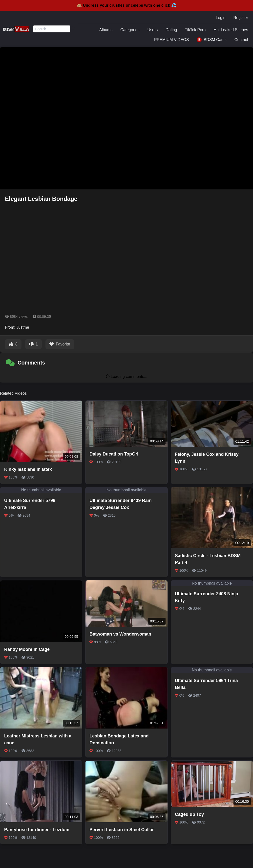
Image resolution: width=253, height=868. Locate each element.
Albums (106, 30)
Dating (171, 30)
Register (241, 18)
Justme (23, 327)
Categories (130, 30)
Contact (241, 40)
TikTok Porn (195, 30)
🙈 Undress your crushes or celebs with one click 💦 (126, 5)
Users (152, 30)
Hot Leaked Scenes (231, 30)
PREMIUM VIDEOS (171, 40)
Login (221, 18)
